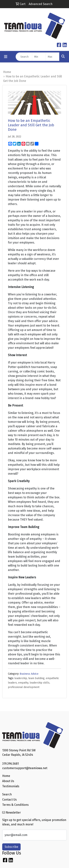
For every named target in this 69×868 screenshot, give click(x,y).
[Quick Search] (24, 57)
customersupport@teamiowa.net (25, 768)
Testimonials (11, 786)
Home (7, 72)
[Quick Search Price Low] (39, 57)
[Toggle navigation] (6, 57)
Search (7, 794)
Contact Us (9, 800)
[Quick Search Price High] (53, 57)
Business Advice (29, 674)
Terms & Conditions (15, 805)
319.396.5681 (10, 764)
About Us (8, 781)
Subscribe (11, 847)
